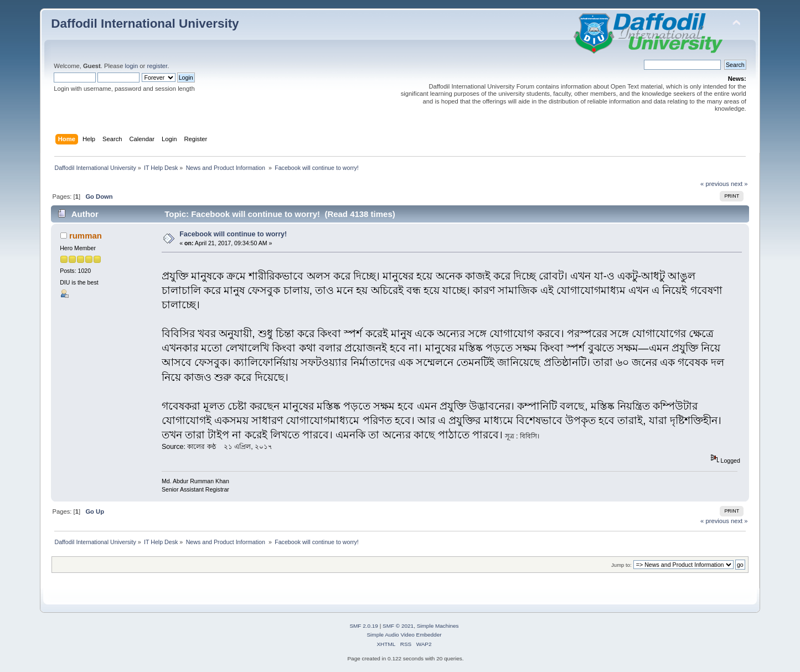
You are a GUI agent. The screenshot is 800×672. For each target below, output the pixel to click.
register (157, 66)
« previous (715, 184)
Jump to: (621, 565)
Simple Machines (438, 626)
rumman (86, 236)
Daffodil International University (145, 24)
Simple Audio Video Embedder (404, 635)
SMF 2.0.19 (364, 626)
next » (739, 184)
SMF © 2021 (398, 626)
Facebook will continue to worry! (233, 234)
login (132, 66)
